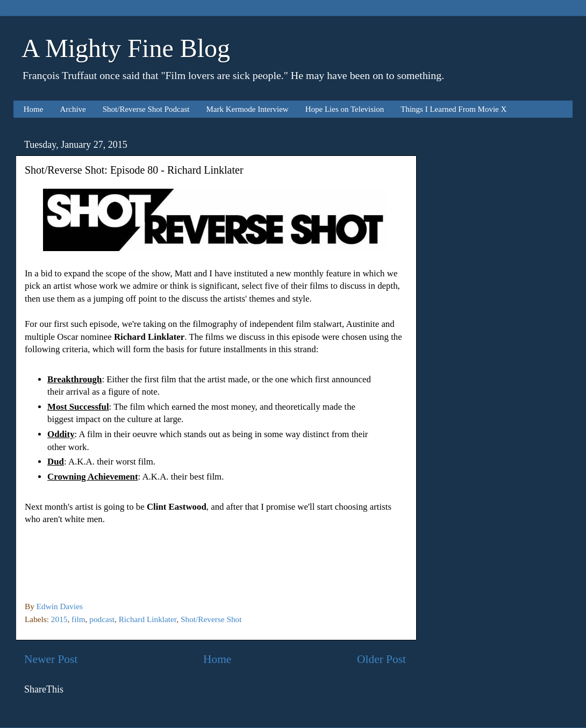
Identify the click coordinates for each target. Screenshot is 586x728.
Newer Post (51, 659)
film (78, 619)
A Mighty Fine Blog (126, 48)
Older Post (381, 659)
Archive (73, 109)
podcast (102, 619)
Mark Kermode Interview (247, 109)
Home (34, 109)
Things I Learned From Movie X (453, 109)
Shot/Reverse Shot (211, 619)
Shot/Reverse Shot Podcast (146, 109)
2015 (59, 619)
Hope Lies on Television (345, 109)
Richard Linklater (148, 619)
